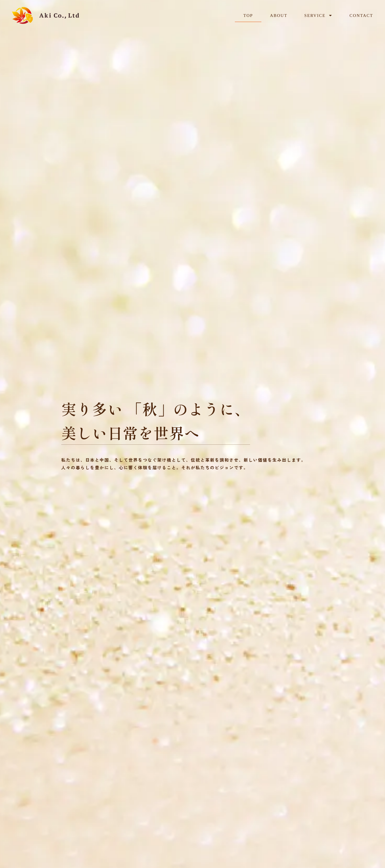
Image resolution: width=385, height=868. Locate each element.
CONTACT (361, 12)
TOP (248, 12)
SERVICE (318, 13)
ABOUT (279, 12)
